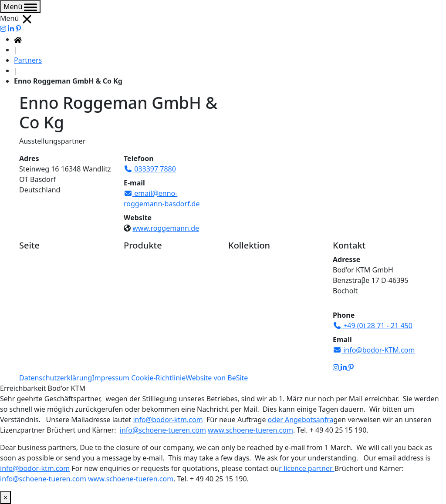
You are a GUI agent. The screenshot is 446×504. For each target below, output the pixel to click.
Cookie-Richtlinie (158, 378)
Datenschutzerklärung (56, 378)
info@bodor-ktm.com (168, 420)
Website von (217, 378)
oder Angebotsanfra (301, 420)
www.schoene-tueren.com (250, 430)
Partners (28, 60)
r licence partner (306, 468)
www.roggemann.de (166, 228)
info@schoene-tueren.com (163, 430)
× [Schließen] (5, 497)
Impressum (111, 378)
